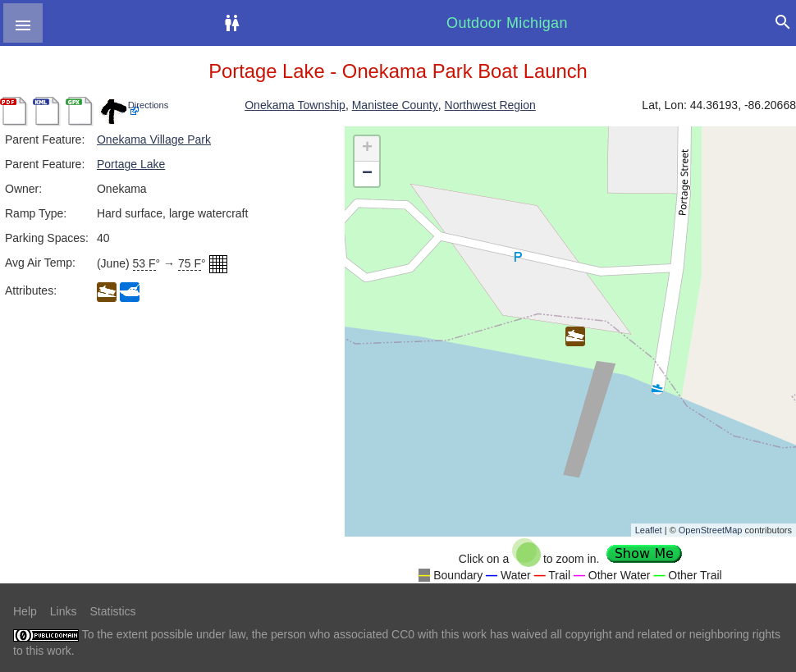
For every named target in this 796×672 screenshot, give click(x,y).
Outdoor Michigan (507, 23)
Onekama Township (295, 105)
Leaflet (649, 530)
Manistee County (395, 105)
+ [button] (367, 149)
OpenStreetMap (711, 530)
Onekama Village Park (154, 139)
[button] (23, 23)
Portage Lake (131, 164)
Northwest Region (490, 105)
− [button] (367, 174)
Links (64, 611)
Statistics (112, 611)
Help (25, 611)
